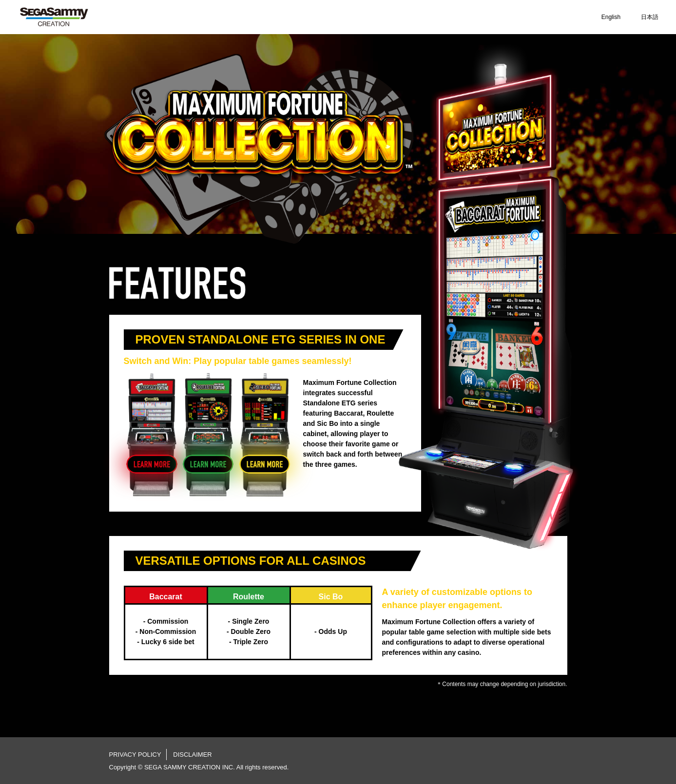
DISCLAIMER (192, 755)
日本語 (650, 17)
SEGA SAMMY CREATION (54, 17)
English (611, 17)
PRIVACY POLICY (135, 755)
